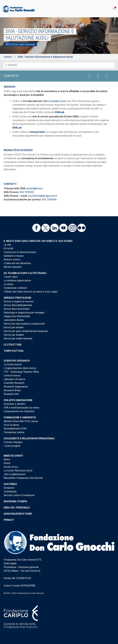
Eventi (7, 463)
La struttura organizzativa (17, 281)
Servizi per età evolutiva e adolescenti (24, 324)
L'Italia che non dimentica (17, 263)
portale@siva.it (35, 188)
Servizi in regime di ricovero (19, 301)
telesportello (37, 132)
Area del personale (17, 508)
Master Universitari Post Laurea (21, 421)
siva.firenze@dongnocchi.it (42, 196)
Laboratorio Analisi (14, 320)
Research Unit (11, 394)
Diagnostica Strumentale (17, 316)
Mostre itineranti (13, 267)
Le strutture (13, 345)
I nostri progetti (12, 446)
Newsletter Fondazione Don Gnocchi (23, 478)
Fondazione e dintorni (15, 288)
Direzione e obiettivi (15, 404)
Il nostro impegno (13, 442)
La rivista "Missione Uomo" (18, 471)
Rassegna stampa (15, 501)
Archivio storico (12, 260)
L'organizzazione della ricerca (20, 368)
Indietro (8, 57)
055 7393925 (27, 192)
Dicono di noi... (11, 467)
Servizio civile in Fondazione (19, 495)
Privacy (9, 520)
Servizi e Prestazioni (17, 298)
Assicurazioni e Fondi (18, 514)
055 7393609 (49, 200)
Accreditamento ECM (15, 429)
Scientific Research (17, 361)
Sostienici (10, 484)
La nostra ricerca (13, 364)
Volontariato (10, 492)
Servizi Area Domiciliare (17, 309)
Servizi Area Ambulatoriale (18, 305)
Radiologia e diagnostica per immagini (24, 313)
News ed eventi (13, 456)
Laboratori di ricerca (14, 379)
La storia (8, 284)
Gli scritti (8, 248)
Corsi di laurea (11, 425)
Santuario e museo (14, 256)
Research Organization (16, 387)
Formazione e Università (20, 417)
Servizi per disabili (14, 335)
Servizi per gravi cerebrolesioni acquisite (26, 331)
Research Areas (12, 390)
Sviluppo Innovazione (18, 400)
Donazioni (9, 488)
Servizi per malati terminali (18, 339)
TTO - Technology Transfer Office (21, 372)
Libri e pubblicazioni (15, 474)
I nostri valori (11, 277)
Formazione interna (14, 432)
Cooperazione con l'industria (19, 411)
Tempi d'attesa (14, 351)
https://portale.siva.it (54, 101)
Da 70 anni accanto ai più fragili (25, 273)
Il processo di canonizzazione (20, 252)
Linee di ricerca (12, 376)
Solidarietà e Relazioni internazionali (29, 438)
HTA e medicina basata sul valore (22, 408)
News (7, 459)
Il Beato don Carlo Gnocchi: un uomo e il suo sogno (38, 241)
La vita (7, 245)
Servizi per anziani (14, 327)
